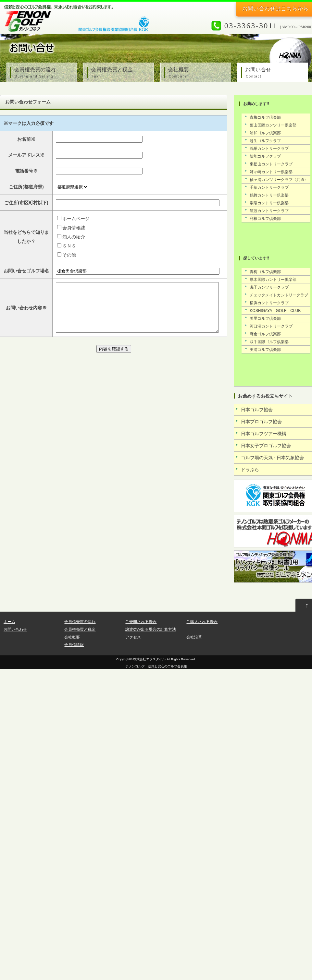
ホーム (9, 622)
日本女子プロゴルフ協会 (266, 446)
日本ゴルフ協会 (257, 410)
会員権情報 (74, 645)
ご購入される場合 (202, 622)
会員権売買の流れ (44, 73)
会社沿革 (194, 637)
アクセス (133, 637)
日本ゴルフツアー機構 (264, 434)
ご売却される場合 (141, 622)
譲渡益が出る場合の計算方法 (151, 629)
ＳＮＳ (69, 246)
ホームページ (76, 219)
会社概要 (197, 73)
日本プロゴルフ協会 (261, 422)
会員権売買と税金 (120, 73)
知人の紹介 (74, 237)
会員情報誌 (74, 228)
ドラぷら (250, 470)
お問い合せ (274, 73)
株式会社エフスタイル (149, 659)
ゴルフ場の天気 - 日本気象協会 (272, 458)
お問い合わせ (15, 629)
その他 (69, 255)
